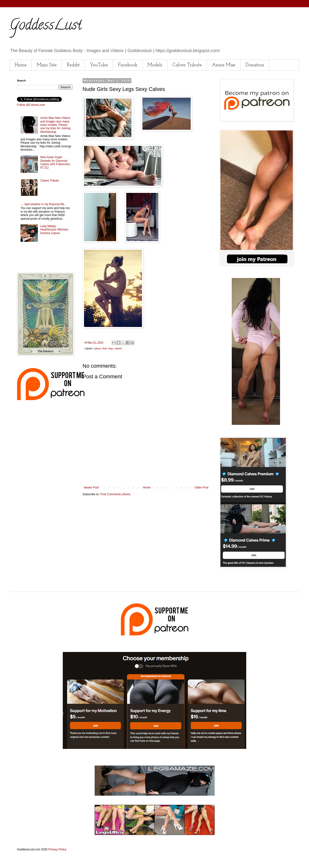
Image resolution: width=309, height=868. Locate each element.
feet (105, 348)
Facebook (128, 65)
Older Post (201, 488)
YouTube (99, 65)
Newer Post (91, 488)
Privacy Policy (57, 849)
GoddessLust (46, 26)
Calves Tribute (187, 65)
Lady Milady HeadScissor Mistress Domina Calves (54, 230)
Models (155, 65)
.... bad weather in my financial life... (44, 204)
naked (118, 348)
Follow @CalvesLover (31, 105)
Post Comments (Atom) (115, 494)
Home (21, 65)
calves (97, 348)
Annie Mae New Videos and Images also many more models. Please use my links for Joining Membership (55, 125)
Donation (255, 65)
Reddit (73, 65)
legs (111, 348)
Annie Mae (224, 65)
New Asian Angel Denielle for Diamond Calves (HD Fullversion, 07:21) (56, 162)
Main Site (47, 65)
